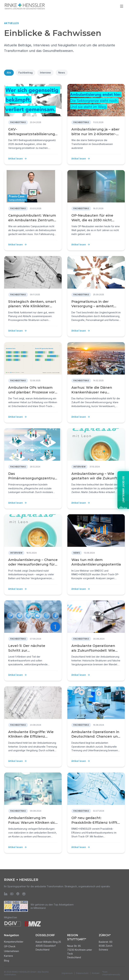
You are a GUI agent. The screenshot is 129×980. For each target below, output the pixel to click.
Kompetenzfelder (14, 942)
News (62, 73)
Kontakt (96, 973)
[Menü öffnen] (122, 6)
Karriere (8, 956)
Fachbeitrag (26, 73)
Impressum (67, 973)
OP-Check (10, 946)
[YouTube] (12, 894)
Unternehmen (12, 951)
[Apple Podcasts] (18, 894)
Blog (7, 961)
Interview (45, 73)
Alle (9, 73)
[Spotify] (24, 894)
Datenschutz (82, 973)
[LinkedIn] (6, 894)
